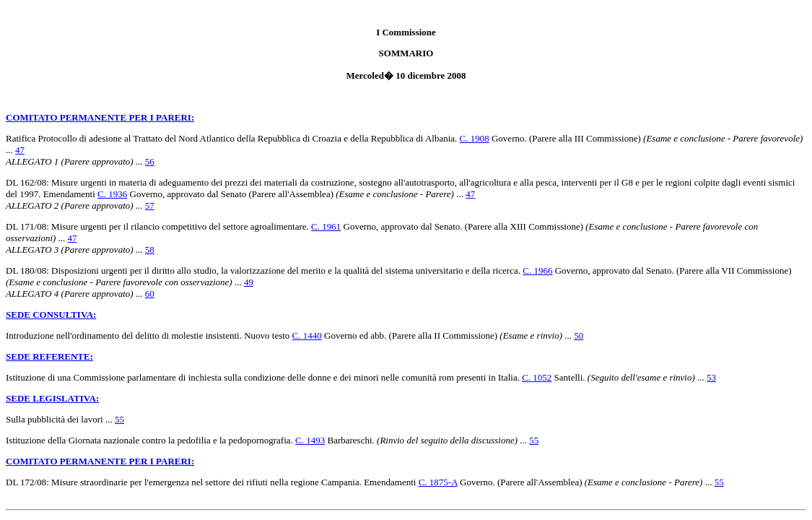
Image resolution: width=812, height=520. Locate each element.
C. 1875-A (438, 482)
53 (711, 377)
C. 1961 (326, 226)
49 (249, 282)
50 (579, 335)
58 (150, 250)
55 (119, 419)
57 (150, 205)
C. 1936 (112, 194)
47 (20, 150)
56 (150, 161)
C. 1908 (475, 138)
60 (150, 294)
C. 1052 (537, 377)
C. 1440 (307, 335)
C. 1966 (537, 270)
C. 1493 (310, 440)
